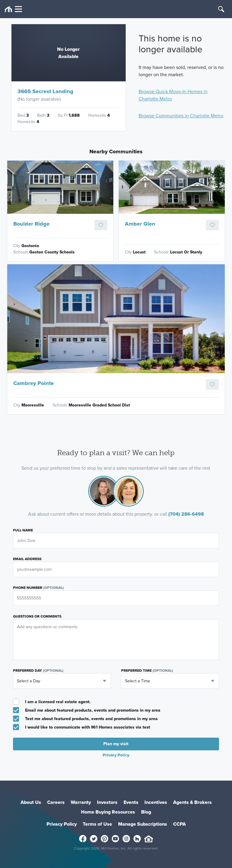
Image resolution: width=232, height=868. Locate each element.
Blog (146, 812)
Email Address (27, 559)
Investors (107, 802)
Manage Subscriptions (143, 824)
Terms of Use (97, 824)
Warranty (81, 802)
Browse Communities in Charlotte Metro (181, 116)
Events (131, 802)
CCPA (179, 824)
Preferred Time (147, 671)
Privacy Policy (116, 755)
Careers (56, 802)
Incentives (156, 802)
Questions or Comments (37, 616)
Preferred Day (38, 671)
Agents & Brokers (192, 802)
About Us (31, 802)
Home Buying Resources (108, 812)
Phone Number (38, 588)
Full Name (23, 530)
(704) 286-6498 (186, 514)
